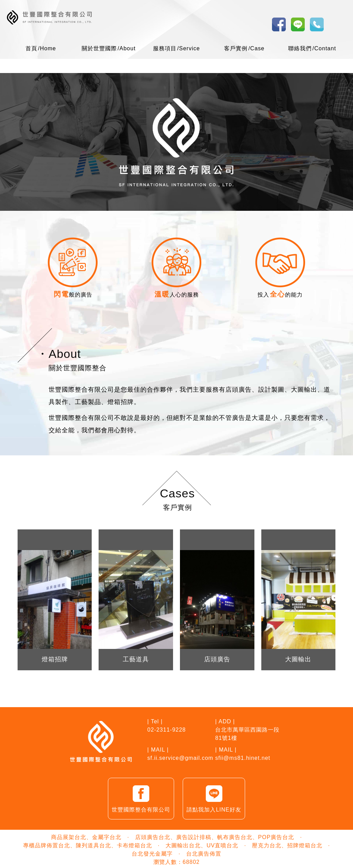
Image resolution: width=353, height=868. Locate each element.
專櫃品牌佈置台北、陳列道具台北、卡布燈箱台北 (88, 845)
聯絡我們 (312, 48)
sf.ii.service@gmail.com (180, 758)
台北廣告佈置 (204, 854)
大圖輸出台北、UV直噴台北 (202, 845)
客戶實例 (244, 48)
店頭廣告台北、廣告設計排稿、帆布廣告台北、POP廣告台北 (215, 837)
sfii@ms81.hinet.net (243, 758)
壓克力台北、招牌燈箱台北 (287, 845)
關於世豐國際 (109, 48)
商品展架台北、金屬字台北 (86, 837)
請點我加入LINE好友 (214, 798)
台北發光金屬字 (152, 854)
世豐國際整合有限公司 (141, 798)
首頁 (41, 48)
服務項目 (176, 48)
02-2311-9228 (167, 730)
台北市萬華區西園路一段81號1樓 (247, 734)
